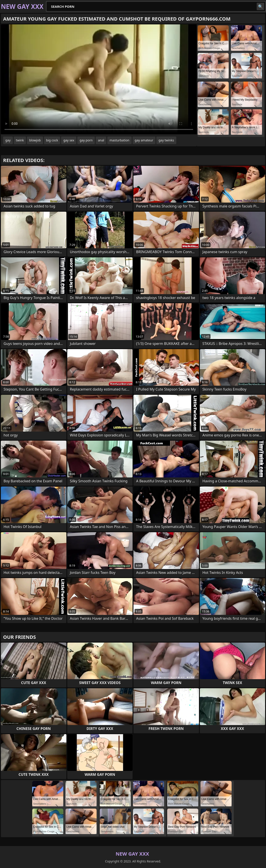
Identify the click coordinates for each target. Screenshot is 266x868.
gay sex (69, 140)
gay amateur (144, 140)
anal (101, 140)
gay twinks (166, 140)
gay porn (86, 140)
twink (20, 140)
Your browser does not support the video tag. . (99, 79)
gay (8, 140)
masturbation (119, 140)
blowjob (35, 140)
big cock (52, 140)
